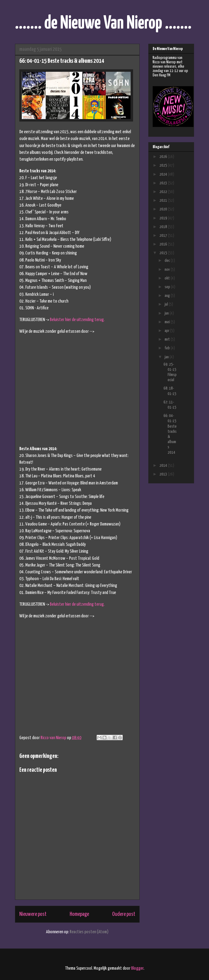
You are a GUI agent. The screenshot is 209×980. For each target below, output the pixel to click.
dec (168, 261)
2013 (164, 474)
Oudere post (124, 914)
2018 (164, 227)
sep (168, 287)
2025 (164, 165)
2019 (164, 218)
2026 (164, 157)
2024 (164, 174)
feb (168, 348)
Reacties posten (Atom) (89, 932)
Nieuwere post (33, 914)
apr (167, 331)
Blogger (137, 968)
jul (167, 304)
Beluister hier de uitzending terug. (77, 320)
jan (167, 357)
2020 (164, 209)
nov (168, 270)
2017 (164, 236)
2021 (164, 200)
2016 (164, 244)
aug (168, 296)
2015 (164, 253)
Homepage (79, 914)
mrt (168, 339)
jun (167, 313)
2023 (164, 183)
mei (168, 322)
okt (168, 278)
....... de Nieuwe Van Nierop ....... (103, 24)
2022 (164, 192)
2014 (164, 466)
